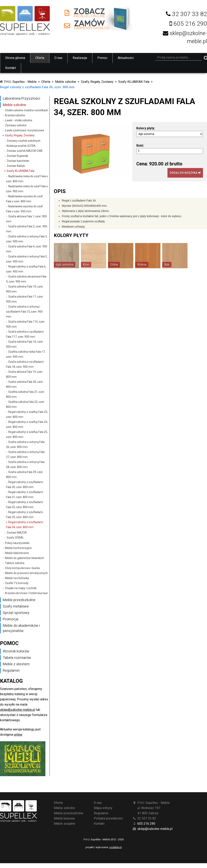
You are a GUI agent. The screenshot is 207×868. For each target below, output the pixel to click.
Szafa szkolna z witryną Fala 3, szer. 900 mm (27, 239)
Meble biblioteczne (17, 553)
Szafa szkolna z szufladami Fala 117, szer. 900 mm (25, 334)
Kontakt (11, 68)
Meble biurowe (64, 818)
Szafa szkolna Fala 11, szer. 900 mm (25, 299)
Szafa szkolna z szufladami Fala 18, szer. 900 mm (25, 364)
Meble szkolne (66, 82)
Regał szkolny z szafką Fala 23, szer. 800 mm (27, 414)
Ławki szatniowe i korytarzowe (25, 130)
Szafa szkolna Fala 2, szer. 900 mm (27, 229)
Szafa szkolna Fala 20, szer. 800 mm (25, 384)
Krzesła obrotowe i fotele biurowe (26, 593)
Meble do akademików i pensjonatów (21, 628)
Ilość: (140, 145)
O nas (58, 58)
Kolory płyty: (146, 128)
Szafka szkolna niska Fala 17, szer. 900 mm (26, 354)
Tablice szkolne (15, 563)
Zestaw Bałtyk (16, 166)
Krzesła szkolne (15, 115)
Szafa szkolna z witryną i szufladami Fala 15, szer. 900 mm (24, 312)
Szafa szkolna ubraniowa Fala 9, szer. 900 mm (26, 279)
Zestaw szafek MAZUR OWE (25, 151)
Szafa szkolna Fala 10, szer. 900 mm (25, 289)
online (18, 735)
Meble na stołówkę (17, 578)
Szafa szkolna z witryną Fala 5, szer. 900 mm (27, 259)
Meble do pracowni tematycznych (26, 573)
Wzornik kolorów (16, 651)
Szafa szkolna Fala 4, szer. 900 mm (27, 249)
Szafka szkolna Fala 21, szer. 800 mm (25, 394)
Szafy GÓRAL (15, 538)
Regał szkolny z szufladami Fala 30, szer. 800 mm (24, 485)
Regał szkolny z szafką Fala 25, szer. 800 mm (27, 434)
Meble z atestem (16, 664)
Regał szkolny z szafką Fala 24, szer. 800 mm (27, 424)
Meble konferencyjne (18, 548)
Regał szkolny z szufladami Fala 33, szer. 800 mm (24, 515)
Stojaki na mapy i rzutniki (21, 588)
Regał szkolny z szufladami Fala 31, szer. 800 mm (24, 495)
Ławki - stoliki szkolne (19, 120)
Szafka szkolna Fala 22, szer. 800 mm (25, 404)
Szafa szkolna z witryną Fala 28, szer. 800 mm (25, 464)
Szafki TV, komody (17, 583)
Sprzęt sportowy (16, 613)
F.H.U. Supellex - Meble (20, 82)
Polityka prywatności (108, 818)
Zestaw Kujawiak (17, 156)
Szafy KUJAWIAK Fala (134, 82)
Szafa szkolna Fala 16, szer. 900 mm (25, 344)
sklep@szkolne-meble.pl (18, 710)
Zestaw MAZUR (17, 533)
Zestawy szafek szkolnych (23, 141)
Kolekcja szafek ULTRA (21, 146)
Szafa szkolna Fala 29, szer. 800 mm (25, 475)
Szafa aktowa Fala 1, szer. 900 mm (26, 219)
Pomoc (102, 58)
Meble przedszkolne (19, 600)
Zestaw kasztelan (18, 161)
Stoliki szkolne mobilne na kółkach (27, 110)
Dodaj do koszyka (185, 173)
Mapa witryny (103, 808)
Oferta (40, 58)
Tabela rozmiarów (17, 658)
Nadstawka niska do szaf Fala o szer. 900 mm (27, 189)
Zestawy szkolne (16, 125)
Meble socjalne (65, 824)
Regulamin (11, 670)
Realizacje (80, 58)
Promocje (11, 619)
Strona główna (15, 58)
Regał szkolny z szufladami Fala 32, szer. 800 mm (24, 505)
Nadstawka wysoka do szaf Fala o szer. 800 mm (24, 199)
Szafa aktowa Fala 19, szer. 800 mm (24, 374)
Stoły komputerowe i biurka (22, 568)
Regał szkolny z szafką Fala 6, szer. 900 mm (26, 269)
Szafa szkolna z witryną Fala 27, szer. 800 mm (25, 454)
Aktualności (126, 58)
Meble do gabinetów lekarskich (24, 558)
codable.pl (115, 847)
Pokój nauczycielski (17, 543)
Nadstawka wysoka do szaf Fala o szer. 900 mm (24, 209)
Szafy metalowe (16, 606)
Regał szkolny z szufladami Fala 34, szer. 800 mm (37, 87)
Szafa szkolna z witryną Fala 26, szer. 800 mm (25, 444)
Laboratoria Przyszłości (21, 98)
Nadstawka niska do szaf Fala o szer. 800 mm (27, 179)
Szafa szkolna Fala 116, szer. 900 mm (25, 324)
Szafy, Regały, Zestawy (97, 82)
